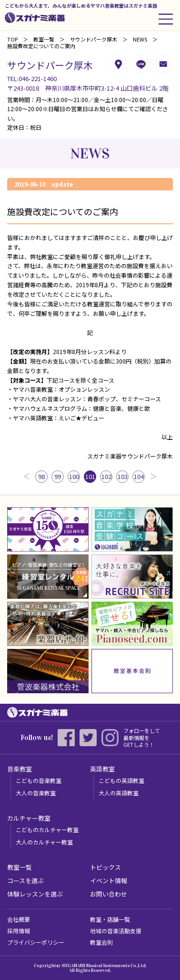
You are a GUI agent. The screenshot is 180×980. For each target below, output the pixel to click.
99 (58, 476)
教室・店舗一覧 (110, 919)
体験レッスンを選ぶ (35, 894)
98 (41, 476)
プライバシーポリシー (36, 942)
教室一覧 (44, 39)
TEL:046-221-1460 (32, 78)
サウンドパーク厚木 (94, 39)
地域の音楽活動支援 (116, 931)
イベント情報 (109, 881)
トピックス (105, 867)
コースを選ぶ (25, 881)
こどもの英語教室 (121, 780)
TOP (12, 39)
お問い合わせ (109, 894)
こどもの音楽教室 (39, 780)
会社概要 (19, 919)
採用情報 (19, 931)
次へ (153, 477)
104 (139, 476)
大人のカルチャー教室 (44, 842)
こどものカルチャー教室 (47, 829)
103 (123, 476)
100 (74, 476)
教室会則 (101, 942)
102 (106, 476)
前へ (27, 477)
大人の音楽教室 (36, 793)
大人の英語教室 (119, 793)
